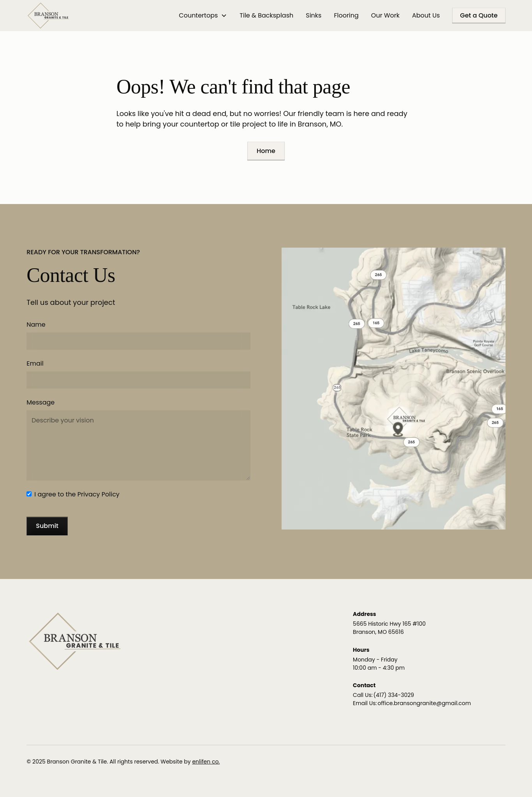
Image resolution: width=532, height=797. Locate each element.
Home (266, 151)
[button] (203, 16)
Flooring (346, 15)
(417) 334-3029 (394, 695)
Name (36, 325)
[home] (48, 16)
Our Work (385, 15)
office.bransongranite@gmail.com (425, 703)
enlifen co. (206, 762)
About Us (426, 15)
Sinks (314, 15)
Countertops (198, 15)
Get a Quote (479, 15)
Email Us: (365, 703)
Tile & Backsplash (266, 15)
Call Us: (363, 695)
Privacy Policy (99, 494)
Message (41, 402)
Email (35, 363)
